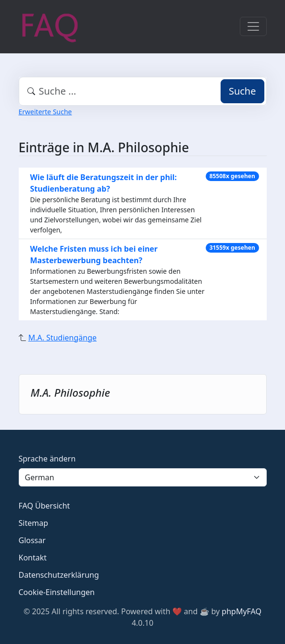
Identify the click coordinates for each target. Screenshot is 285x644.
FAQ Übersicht (44, 506)
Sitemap (34, 523)
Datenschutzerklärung (59, 575)
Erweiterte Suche (45, 112)
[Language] (143, 477)
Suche (242, 91)
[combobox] (143, 91)
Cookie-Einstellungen (57, 592)
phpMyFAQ (242, 611)
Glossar (32, 540)
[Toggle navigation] (253, 26)
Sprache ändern (47, 459)
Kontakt (33, 558)
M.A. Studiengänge (62, 338)
